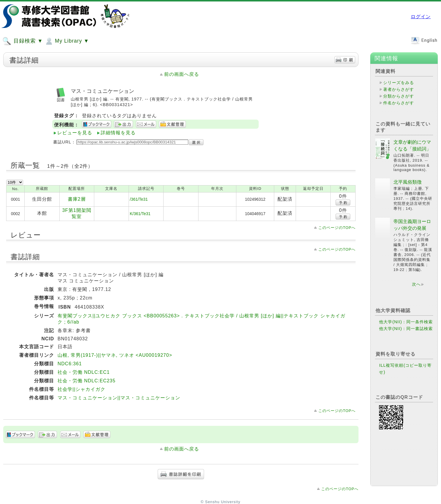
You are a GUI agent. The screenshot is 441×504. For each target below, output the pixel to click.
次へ (416, 284)
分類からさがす (399, 96)
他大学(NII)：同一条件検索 (406, 322)
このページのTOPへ (337, 228)
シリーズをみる (399, 83)
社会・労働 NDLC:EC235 (86, 381)
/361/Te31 (139, 199)
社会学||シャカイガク (81, 389)
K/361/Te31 (140, 214)
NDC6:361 (70, 364)
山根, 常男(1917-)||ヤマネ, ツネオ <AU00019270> (115, 355)
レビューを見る (75, 133)
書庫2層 (77, 199)
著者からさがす (399, 89)
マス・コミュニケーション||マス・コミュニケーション (119, 398)
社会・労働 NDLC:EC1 (84, 372)
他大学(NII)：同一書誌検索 (406, 329)
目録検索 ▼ (23, 41)
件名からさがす (399, 103)
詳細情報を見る (118, 133)
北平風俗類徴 (408, 182)
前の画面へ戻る (182, 74)
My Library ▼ (67, 41)
